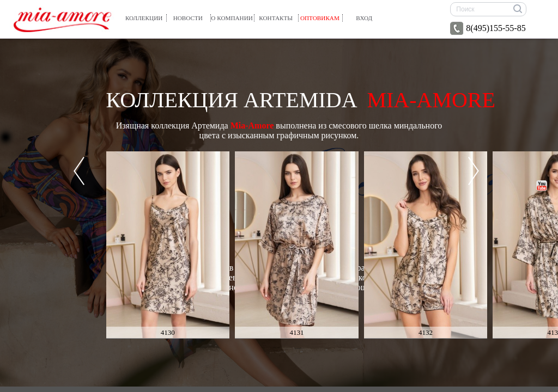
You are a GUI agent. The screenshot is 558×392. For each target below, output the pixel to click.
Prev (79, 171)
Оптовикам (320, 18)
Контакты (276, 18)
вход (364, 18)
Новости (188, 18)
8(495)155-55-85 (488, 28)
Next (474, 171)
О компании (232, 18)
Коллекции (144, 18)
